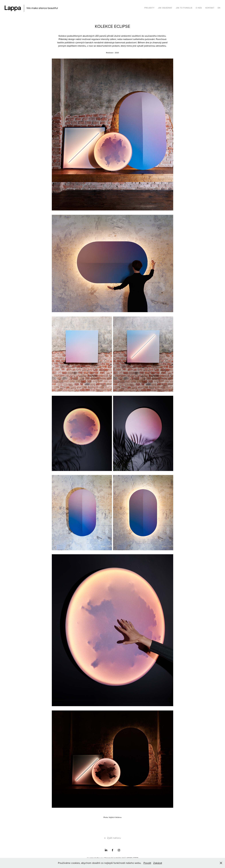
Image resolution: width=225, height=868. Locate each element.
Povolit (147, 863)
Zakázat (158, 863)
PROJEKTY (149, 8)
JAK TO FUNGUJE (184, 8)
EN (219, 8)
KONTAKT (210, 8)
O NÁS (199, 8)
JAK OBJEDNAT (165, 8)
